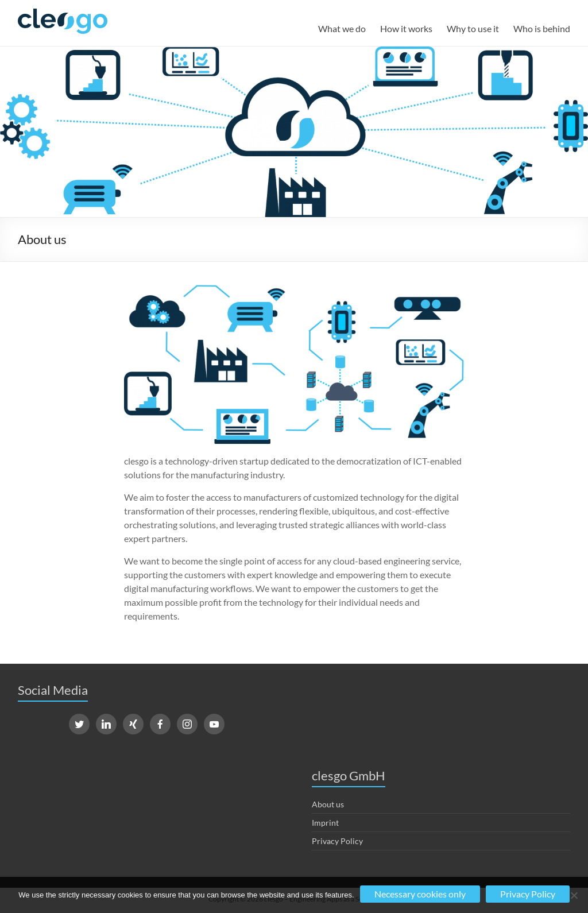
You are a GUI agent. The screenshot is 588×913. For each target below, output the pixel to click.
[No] (574, 895)
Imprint (325, 823)
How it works (406, 28)
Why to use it (473, 28)
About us (328, 804)
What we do (342, 28)
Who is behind (542, 28)
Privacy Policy (337, 841)
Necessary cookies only (420, 894)
